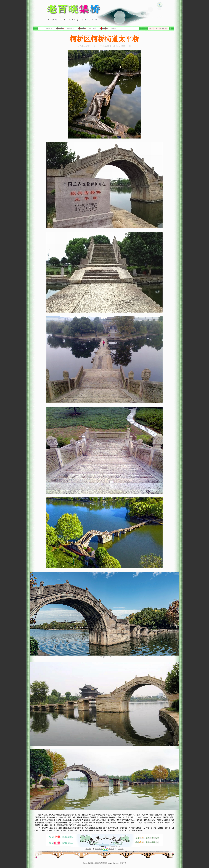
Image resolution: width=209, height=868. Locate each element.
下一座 (121, 849)
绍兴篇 (114, 28)
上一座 (88, 849)
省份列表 (71, 28)
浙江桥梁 (93, 28)
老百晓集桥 (48, 28)
